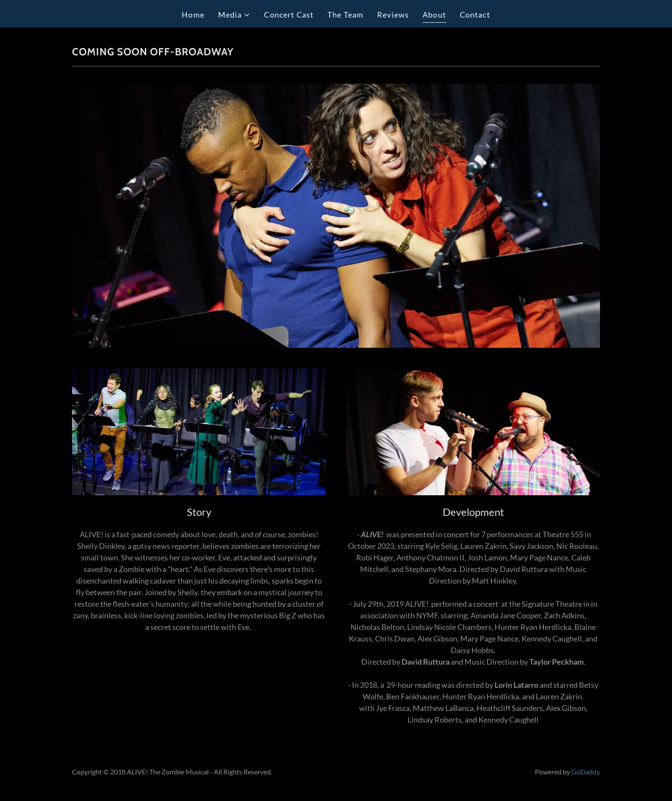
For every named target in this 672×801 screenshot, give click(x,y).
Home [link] (193, 15)
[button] (234, 15)
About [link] (434, 15)
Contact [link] (475, 15)
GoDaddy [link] (586, 772)
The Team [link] (345, 15)
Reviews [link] (393, 15)
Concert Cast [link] (289, 15)
